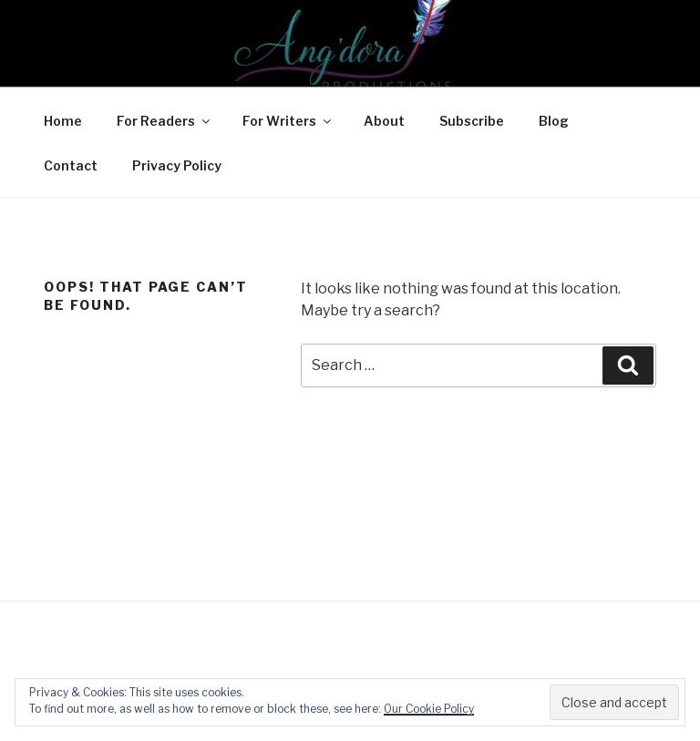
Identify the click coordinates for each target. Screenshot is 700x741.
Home (63, 121)
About (384, 121)
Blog (554, 121)
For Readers (165, 121)
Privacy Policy (177, 165)
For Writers (288, 121)
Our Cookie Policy (429, 709)
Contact (71, 165)
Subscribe (472, 121)
